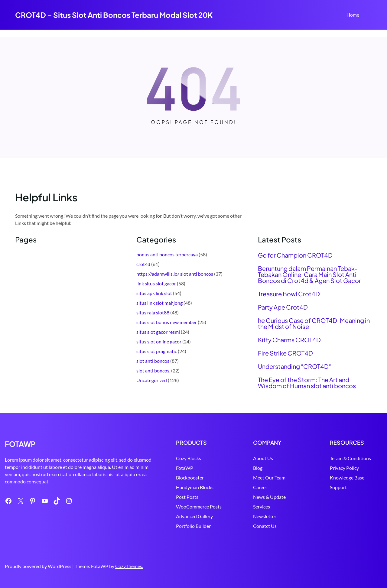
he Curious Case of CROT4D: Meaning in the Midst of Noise (314, 323)
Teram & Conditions (346, 458)
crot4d (143, 264)
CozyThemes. (129, 566)
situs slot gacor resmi (158, 332)
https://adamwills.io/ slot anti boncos (175, 274)
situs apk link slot (154, 293)
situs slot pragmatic (157, 351)
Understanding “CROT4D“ (294, 366)
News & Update (259, 497)
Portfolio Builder (179, 526)
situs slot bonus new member (167, 322)
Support (333, 487)
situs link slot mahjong (159, 303)
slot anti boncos (153, 361)
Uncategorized (152, 380)
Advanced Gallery (180, 516)
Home (353, 15)
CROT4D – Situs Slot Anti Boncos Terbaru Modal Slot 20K (114, 15)
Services (252, 507)
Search (369, 15)
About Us (253, 458)
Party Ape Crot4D (283, 307)
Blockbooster (175, 478)
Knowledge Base (342, 478)
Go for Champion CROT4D (295, 255)
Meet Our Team (259, 478)
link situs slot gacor (156, 283)
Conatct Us (255, 526)
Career (250, 487)
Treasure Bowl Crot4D (289, 294)
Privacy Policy (340, 468)
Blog (248, 468)
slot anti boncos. (153, 370)
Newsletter (255, 516)
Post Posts (173, 497)
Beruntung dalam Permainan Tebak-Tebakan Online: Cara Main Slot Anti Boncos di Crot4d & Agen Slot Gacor (309, 275)
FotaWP (170, 468)
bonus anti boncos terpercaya (167, 254)
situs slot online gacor (159, 341)
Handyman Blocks (180, 487)
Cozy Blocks (174, 458)
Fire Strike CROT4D (285, 353)
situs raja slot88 (153, 312)
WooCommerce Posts (184, 507)
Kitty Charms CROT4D (289, 340)
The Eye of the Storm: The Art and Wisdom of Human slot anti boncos (307, 383)
